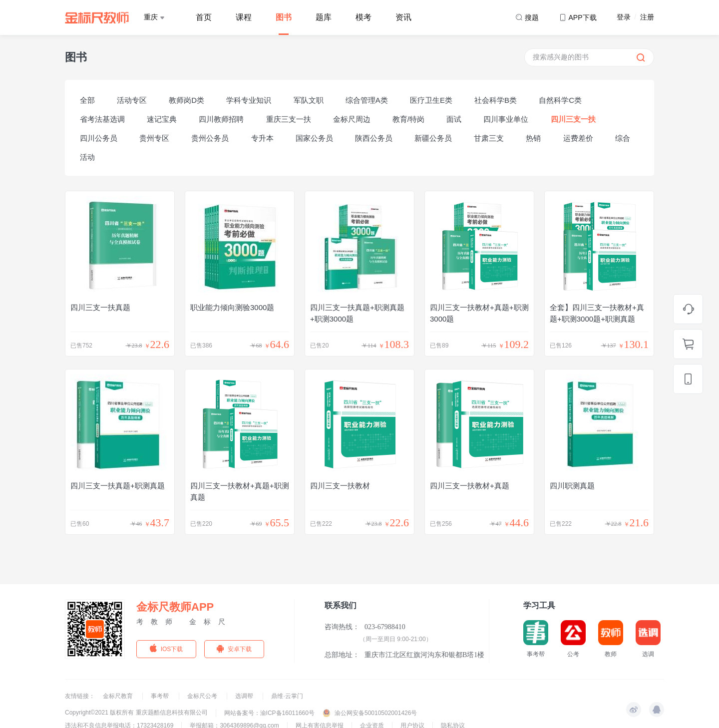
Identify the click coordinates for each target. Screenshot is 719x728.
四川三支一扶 (573, 119)
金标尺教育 (119, 696)
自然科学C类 (560, 100)
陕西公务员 (374, 138)
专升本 (262, 138)
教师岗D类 (186, 100)
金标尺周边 (352, 119)
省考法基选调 (102, 119)
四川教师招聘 (221, 119)
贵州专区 (154, 138)
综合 (623, 138)
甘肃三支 (489, 138)
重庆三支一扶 (289, 119)
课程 (244, 17)
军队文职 (309, 100)
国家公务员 (314, 138)
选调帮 (245, 696)
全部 (87, 100)
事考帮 (161, 696)
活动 (87, 157)
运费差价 (578, 138)
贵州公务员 (210, 138)
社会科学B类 (496, 100)
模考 (363, 17)
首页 (204, 17)
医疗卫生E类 (431, 100)
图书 (284, 17)
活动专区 (132, 100)
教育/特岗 (408, 119)
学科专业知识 (249, 100)
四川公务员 (99, 138)
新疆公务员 (433, 138)
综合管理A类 (367, 100)
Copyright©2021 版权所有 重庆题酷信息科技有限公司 (136, 713)
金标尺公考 (203, 696)
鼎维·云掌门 (287, 696)
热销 (533, 138)
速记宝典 (162, 119)
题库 (324, 17)
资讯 (403, 17)
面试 (454, 119)
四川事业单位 (506, 119)
